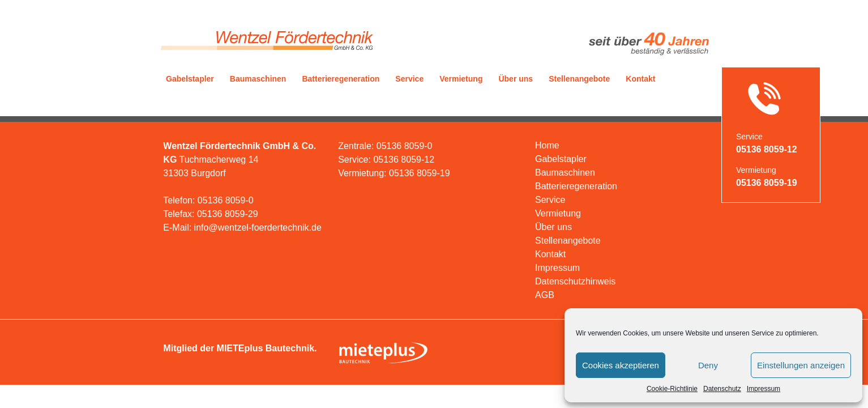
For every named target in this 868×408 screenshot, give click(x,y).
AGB (545, 295)
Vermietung (461, 79)
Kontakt (640, 79)
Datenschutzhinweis (575, 281)
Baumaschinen (258, 79)
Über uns (516, 79)
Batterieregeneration (341, 79)
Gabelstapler (190, 79)
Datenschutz (722, 389)
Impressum (764, 389)
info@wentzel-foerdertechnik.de (258, 228)
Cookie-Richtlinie (672, 389)
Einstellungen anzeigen (801, 365)
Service (409, 79)
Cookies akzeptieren (621, 365)
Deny (708, 365)
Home (547, 145)
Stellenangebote (579, 79)
